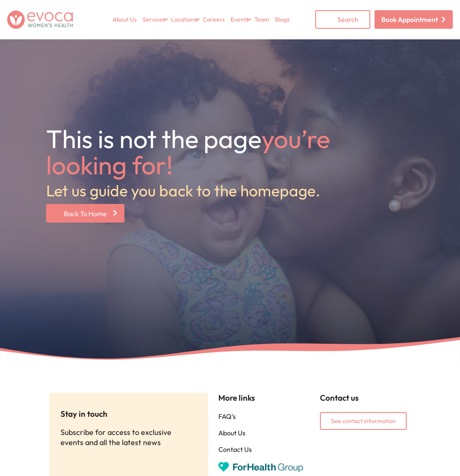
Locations (184, 19)
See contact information (363, 421)
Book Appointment (410, 19)
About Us (125, 19)
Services (154, 19)
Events (240, 19)
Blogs (282, 19)
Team (262, 19)
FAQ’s (227, 416)
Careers (214, 19)
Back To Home (85, 214)
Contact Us (235, 449)
